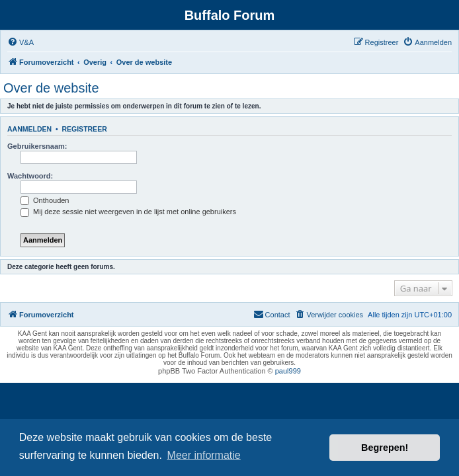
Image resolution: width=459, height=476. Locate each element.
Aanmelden (29, 129)
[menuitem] (21, 42)
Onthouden (45, 200)
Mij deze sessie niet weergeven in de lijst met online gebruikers (128, 212)
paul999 (288, 371)
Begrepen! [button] (385, 448)
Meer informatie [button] (204, 455)
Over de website (51, 88)
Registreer (84, 129)
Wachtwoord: (30, 176)
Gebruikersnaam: (37, 146)
